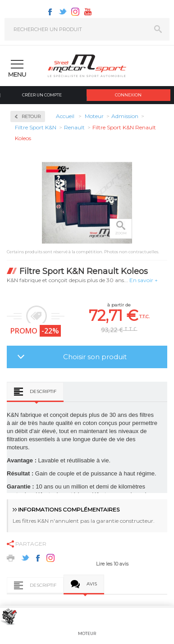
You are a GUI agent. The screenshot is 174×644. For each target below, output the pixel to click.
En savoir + (144, 280)
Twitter (63, 12)
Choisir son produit (95, 357)
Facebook (50, 12)
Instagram (75, 12)
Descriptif (43, 391)
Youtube (88, 12)
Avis (92, 584)
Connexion (128, 95)
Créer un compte (42, 95)
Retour (31, 116)
